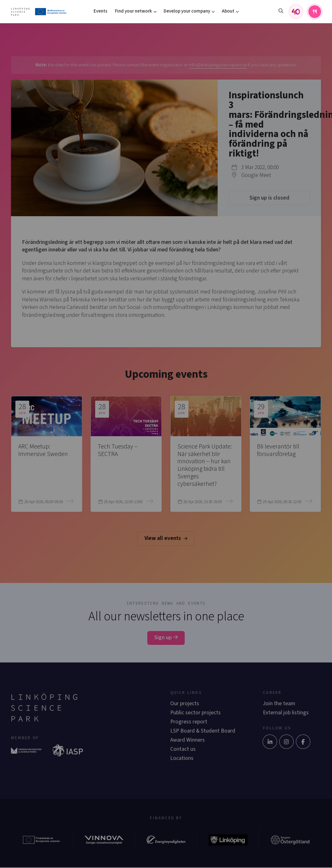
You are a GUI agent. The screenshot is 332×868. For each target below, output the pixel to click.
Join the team (279, 703)
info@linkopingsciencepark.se (218, 65)
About (228, 11)
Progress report (189, 722)
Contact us (183, 749)
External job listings (286, 713)
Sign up (166, 637)
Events (101, 11)
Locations (182, 758)
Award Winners (188, 740)
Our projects (185, 703)
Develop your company (187, 11)
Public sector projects (196, 713)
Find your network (133, 11)
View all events (166, 538)
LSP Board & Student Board (203, 731)
